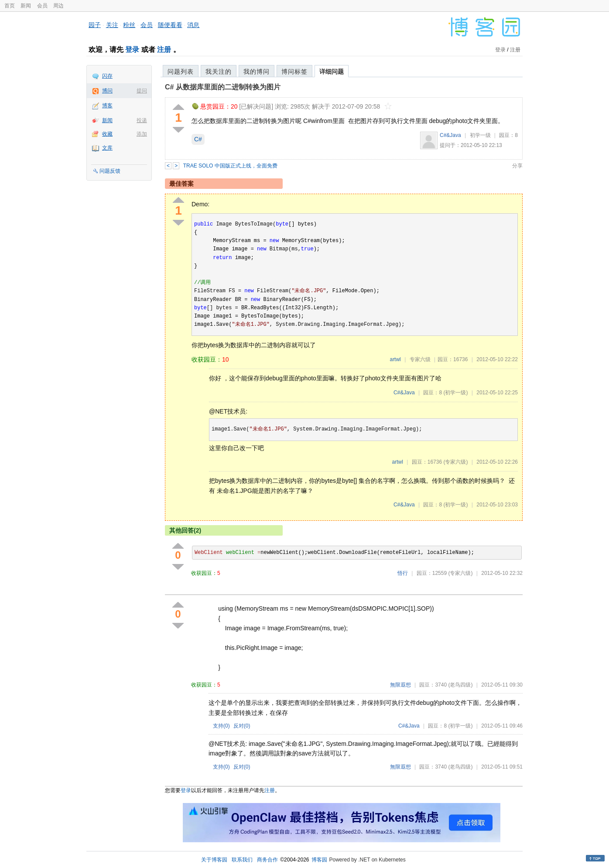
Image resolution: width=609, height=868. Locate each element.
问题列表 (181, 72)
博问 (107, 91)
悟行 (403, 573)
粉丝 (129, 25)
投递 (142, 120)
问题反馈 (110, 171)
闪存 (107, 76)
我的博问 (257, 72)
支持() (221, 726)
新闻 (26, 6)
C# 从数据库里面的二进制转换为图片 (223, 87)
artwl (395, 359)
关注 (112, 25)
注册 (164, 50)
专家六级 (420, 359)
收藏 (107, 134)
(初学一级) (455, 393)
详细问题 (332, 72)
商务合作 (267, 860)
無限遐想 (400, 685)
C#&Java (450, 135)
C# (198, 139)
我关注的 (219, 72)
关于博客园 (214, 860)
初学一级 (480, 135)
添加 (142, 134)
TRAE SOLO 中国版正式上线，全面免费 (230, 166)
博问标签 (294, 72)
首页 (10, 6)
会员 (42, 6)
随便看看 (170, 25)
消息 (193, 25)
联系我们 (242, 860)
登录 (132, 50)
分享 (517, 166)
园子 (95, 25)
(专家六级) (455, 462)
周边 (58, 6)
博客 (107, 106)
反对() (242, 726)
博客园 (319, 860)
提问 (142, 91)
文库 (107, 148)
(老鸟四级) (460, 685)
